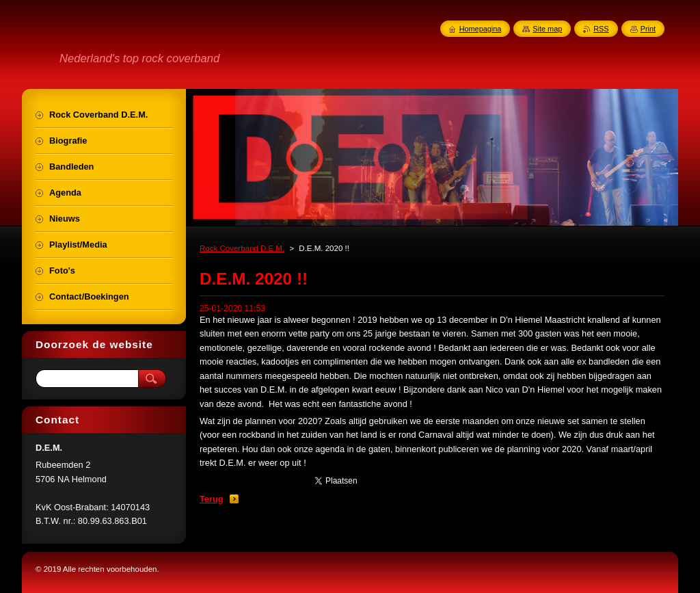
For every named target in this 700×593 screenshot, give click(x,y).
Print (648, 29)
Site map (547, 29)
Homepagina (481, 29)
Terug (212, 499)
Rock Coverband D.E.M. (242, 248)
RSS (601, 29)
